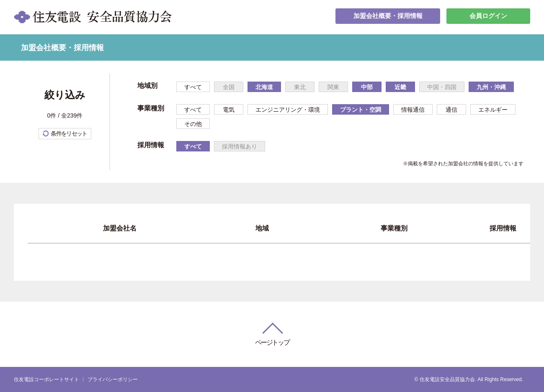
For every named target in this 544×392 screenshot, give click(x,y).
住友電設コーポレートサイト (46, 379)
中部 (367, 87)
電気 (229, 110)
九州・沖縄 (491, 87)
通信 (451, 110)
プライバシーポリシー (113, 379)
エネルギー (493, 110)
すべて (193, 87)
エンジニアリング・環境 (288, 110)
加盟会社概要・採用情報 (388, 17)
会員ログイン (488, 17)
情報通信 (413, 110)
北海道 (264, 87)
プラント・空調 (361, 110)
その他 (193, 124)
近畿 (400, 87)
